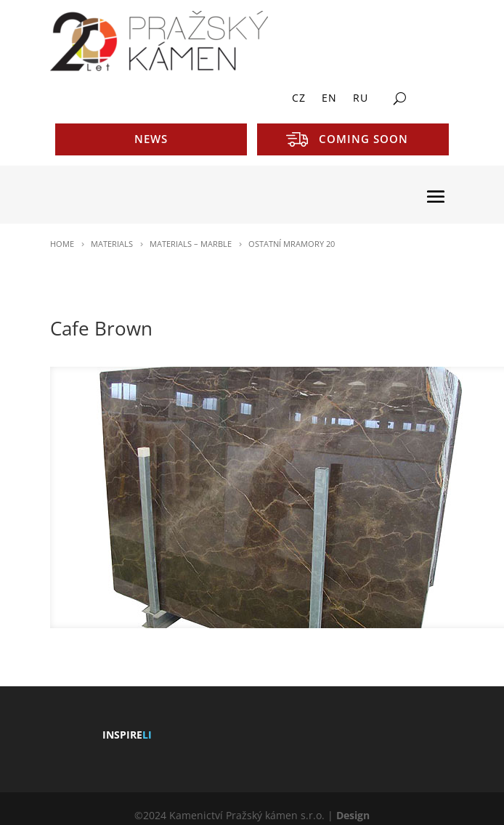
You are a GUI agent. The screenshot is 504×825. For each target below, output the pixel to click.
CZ (299, 99)
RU (361, 99)
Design (353, 815)
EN (329, 99)
